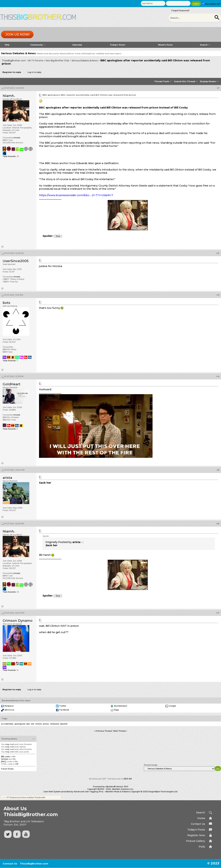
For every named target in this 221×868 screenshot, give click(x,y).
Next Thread (119, 731)
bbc (28, 724)
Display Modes (208, 81)
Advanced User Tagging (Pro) (88, 792)
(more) (17, 138)
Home (201, 818)
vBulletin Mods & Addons (117, 792)
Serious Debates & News (85, 61)
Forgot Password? (181, 10)
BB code (5, 757)
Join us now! (17, 34)
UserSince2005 (16, 261)
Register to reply (12, 72)
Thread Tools (162, 81)
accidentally (7, 724)
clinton (38, 724)
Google (172, 706)
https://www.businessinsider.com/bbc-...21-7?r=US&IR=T (76, 195)
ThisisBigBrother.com (34, 864)
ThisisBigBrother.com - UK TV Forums (23, 61)
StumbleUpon (121, 706)
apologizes (20, 724)
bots (6, 303)
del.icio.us (9, 710)
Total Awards (9, 156)
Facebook (64, 710)
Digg (116, 710)
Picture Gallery (196, 841)
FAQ (7, 45)
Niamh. (9, 96)
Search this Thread (185, 81)
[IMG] (4, 762)
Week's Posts (165, 45)
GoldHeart (12, 384)
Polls (202, 847)
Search (205, 45)
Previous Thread (104, 731)
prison (46, 724)
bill (33, 724)
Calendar (77, 45)
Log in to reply (34, 72)
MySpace (9, 706)
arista (7, 478)
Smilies (5, 759)
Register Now (196, 835)
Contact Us (198, 824)
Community (38, 45)
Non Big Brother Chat (57, 61)
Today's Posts (118, 45)
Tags (5, 718)
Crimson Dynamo (18, 621)
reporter (64, 724)
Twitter (63, 706)
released (54, 724)
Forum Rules (7, 769)
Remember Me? (211, 4)
